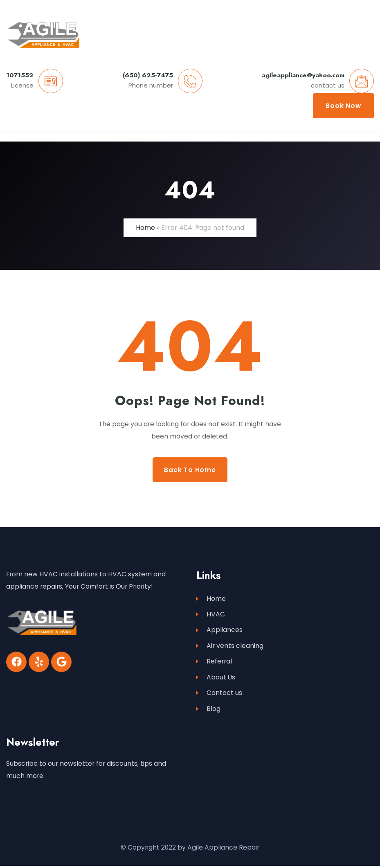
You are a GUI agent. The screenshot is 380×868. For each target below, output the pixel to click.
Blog (208, 711)
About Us (216, 679)
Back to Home (190, 470)
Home (145, 228)
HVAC (211, 615)
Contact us (219, 695)
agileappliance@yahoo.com (303, 75)
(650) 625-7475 (148, 75)
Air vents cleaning (230, 647)
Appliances (219, 631)
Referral (214, 663)
